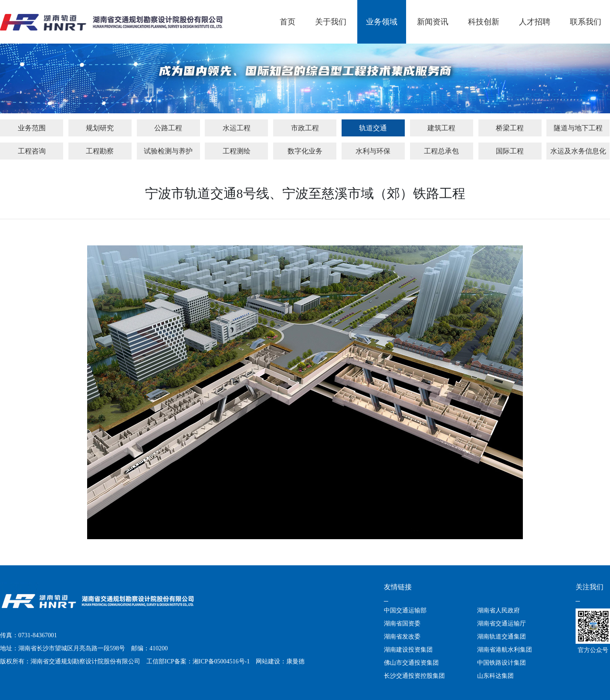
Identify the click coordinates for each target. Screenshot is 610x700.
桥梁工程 (510, 128)
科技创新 (484, 22)
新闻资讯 (433, 22)
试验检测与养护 (168, 151)
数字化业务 (305, 151)
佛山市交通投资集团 (411, 663)
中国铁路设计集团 (502, 663)
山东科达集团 (495, 676)
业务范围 (32, 128)
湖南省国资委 (402, 624)
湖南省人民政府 (498, 610)
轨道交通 (373, 128)
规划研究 (100, 128)
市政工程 (305, 128)
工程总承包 (441, 151)
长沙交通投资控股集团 (414, 676)
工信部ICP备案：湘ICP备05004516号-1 (198, 661)
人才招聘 (535, 22)
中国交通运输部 (405, 610)
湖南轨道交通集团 (502, 637)
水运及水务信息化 (578, 151)
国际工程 (510, 151)
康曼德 (295, 661)
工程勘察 (100, 151)
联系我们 (586, 22)
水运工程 (237, 128)
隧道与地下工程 (578, 128)
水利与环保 (373, 151)
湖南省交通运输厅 (502, 624)
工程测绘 (237, 151)
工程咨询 (32, 151)
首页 (288, 22)
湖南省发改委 (402, 637)
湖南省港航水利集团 (505, 650)
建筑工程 (441, 128)
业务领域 (382, 22)
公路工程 (168, 128)
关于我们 (331, 22)
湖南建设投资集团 (408, 650)
